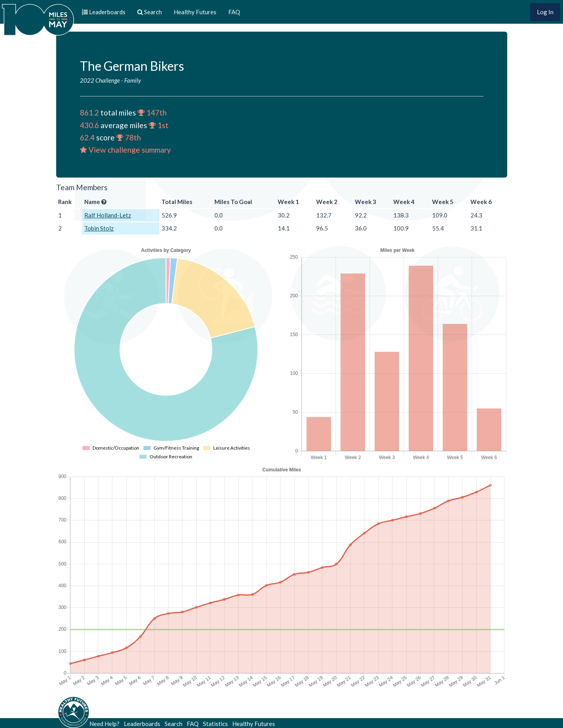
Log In (545, 12)
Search (173, 724)
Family (133, 80)
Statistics (215, 724)
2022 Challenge (100, 80)
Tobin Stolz (99, 228)
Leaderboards (142, 724)
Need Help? (104, 724)
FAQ (234, 12)
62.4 (87, 137)
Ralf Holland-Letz (108, 215)
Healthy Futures (195, 12)
